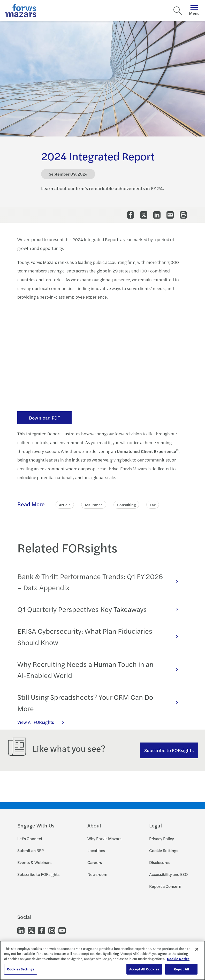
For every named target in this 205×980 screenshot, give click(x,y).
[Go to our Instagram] (52, 930)
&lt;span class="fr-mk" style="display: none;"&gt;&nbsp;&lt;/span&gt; (102, 355)
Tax (153, 505)
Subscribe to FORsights (169, 750)
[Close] (197, 949)
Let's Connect (30, 838)
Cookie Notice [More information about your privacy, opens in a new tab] (178, 959)
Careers (95, 862)
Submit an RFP (31, 850)
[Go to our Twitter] (31, 930)
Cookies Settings (21, 969)
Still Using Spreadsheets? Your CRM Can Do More (100, 702)
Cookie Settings (164, 850)
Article (65, 505)
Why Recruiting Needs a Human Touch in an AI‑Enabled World (100, 669)
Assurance (94, 505)
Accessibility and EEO (168, 874)
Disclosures (160, 862)
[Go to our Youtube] (62, 930)
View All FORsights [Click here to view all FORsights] (43, 722)
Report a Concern (165, 886)
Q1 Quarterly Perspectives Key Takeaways (100, 609)
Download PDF (44, 418)
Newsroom (97, 874)
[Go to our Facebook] (42, 930)
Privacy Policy (162, 838)
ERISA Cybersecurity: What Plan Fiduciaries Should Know (100, 636)
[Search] (178, 11)
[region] (103, 960)
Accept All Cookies (144, 969)
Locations (96, 850)
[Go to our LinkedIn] (21, 930)
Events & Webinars (34, 862)
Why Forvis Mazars (104, 838)
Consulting (126, 505)
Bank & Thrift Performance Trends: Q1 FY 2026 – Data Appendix (100, 582)
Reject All (181, 969)
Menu (194, 10)
